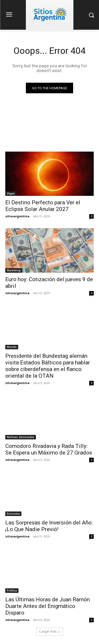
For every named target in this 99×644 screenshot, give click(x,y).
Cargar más (50, 631)
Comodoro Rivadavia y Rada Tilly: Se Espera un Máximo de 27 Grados (49, 449)
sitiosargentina (17, 216)
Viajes (11, 193)
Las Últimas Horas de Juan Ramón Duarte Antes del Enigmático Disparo (48, 606)
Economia (13, 514)
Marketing (14, 270)
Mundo (12, 347)
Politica (12, 590)
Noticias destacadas (21, 437)
